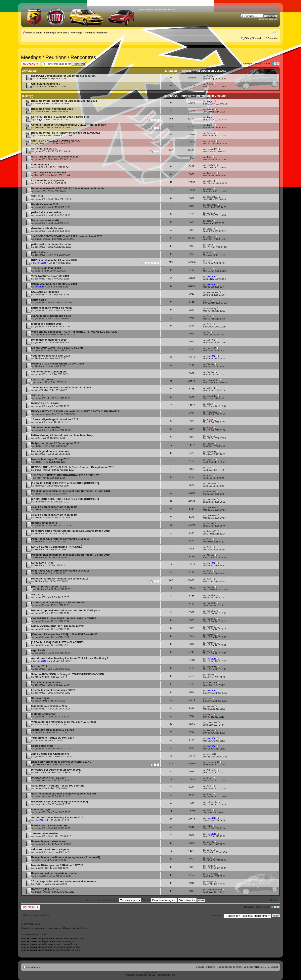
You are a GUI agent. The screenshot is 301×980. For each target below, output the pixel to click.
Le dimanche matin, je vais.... (49, 180)
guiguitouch (41, 143)
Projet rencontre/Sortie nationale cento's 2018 (60, 579)
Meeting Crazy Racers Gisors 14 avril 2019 (58, 364)
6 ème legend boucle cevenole (50, 451)
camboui (211, 141)
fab (208, 332)
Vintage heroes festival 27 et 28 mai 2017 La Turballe (64, 722)
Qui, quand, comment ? (46, 84)
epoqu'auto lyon (41, 810)
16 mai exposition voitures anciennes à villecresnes (64, 881)
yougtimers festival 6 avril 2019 (51, 356)
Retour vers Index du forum (37, 915)
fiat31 (210, 826)
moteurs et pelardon (44, 714)
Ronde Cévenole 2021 (45, 204)
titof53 (210, 245)
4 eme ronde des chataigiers (49, 372)
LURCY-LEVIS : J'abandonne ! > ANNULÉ (57, 547)
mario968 (40, 350)
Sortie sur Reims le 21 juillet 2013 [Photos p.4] (60, 117)
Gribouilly (211, 770)
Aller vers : (217, 916)
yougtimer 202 (40, 165)
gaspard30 (40, 151)
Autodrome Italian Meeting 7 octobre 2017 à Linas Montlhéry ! (70, 658)
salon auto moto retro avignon (50, 849)
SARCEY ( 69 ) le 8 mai (45, 889)
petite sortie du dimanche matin (51, 244)
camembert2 (213, 762)
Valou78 (211, 181)
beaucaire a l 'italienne (45, 292)
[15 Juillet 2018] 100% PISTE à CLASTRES (57, 642)
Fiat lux (39, 358)
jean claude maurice (45, 772)
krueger (39, 884)
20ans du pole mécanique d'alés (51, 316)
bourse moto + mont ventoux (49, 825)
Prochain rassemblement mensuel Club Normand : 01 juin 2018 (71, 491)
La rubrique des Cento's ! (57, 33)
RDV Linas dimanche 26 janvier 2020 (54, 260)
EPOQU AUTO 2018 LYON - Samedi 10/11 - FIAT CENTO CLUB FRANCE (75, 411)
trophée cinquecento (44, 523)
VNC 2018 (37, 395)
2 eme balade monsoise (46, 682)
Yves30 (210, 842)
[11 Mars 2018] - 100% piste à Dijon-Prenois (58, 602)
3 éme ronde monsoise (45, 427)
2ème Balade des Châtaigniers (50, 754)
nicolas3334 (213, 380)
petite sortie (39, 300)
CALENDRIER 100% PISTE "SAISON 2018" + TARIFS (64, 618)
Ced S (38, 183)
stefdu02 (39, 167)
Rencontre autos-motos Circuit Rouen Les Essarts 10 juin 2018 (70, 531)
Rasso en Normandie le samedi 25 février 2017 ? (61, 762)
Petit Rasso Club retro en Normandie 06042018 (60, 571)
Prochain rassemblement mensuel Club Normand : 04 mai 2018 (70, 555)
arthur (40, 382)
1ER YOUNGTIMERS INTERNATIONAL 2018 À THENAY (65, 475)
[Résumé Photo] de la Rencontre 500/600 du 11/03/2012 (65, 133)
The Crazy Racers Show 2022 (49, 172)
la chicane (212, 683)
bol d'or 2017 (39, 666)
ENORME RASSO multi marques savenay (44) (60, 802)
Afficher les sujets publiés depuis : (113, 900)
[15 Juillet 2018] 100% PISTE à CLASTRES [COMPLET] (65, 483)
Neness (211, 133)
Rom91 (210, 109)
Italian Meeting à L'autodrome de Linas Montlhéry (62, 435)
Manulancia (212, 292)
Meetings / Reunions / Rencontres (90, 33)
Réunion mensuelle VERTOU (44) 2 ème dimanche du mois (68, 188)
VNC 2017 (37, 595)
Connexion (273, 38)
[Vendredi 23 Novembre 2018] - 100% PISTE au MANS (64, 634)
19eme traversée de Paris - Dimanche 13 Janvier (61, 387)
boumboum (212, 595)
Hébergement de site (166, 975)
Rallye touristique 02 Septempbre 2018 (55, 443)
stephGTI (211, 754)
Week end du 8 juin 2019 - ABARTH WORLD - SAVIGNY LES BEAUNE (74, 332)
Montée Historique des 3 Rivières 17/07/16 (57, 865)
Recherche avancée (267, 19)
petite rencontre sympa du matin (52, 308)
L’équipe (200, 967)
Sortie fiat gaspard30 (44, 149)
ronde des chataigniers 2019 (49, 340)
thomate (39, 104)
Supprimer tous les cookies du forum (224, 967)
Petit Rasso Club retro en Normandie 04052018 (60, 539)
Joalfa (38, 78)
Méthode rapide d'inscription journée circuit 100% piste (66, 610)
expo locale (38, 650)
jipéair (38, 191)
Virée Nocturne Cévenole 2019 (50, 276)
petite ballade (40, 252)
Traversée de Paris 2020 (46, 268)
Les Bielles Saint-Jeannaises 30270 (53, 690)
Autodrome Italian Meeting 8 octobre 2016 (57, 817)
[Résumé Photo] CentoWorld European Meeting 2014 (64, 101)
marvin (38, 788)
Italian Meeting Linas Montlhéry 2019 (54, 284)
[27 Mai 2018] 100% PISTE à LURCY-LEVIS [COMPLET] (65, 499)
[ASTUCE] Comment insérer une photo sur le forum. (64, 76)
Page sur (263, 64)
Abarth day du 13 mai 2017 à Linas (53, 730)
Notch (210, 420)
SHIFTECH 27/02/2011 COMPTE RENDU (56, 141)
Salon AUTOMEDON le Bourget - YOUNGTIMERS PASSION (68, 674)
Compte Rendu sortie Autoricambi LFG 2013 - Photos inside (69, 125)
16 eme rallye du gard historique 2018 (55, 419)
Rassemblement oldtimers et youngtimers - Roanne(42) (66, 857)
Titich (209, 157)
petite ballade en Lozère (46, 212)
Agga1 (210, 101)
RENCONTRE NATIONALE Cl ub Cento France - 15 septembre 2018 (73, 467)
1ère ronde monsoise (44, 833)
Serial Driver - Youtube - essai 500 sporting (58, 786)
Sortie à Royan (40, 698)
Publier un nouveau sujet (31, 64)
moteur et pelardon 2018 (46, 324)
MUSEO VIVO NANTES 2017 (49, 778)
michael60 (40, 510)
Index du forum (34, 33)
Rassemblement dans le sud (49, 841)
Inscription (258, 38)
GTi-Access (41, 876)
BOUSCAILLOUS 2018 (45, 403)
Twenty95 (40, 175)
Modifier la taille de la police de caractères (275, 32)
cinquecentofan (43, 239)
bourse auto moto (42, 746)
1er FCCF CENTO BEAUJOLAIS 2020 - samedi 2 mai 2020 (67, 236)
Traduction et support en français (140, 975)
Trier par (159, 900)
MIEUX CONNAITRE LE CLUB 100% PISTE (58, 626)
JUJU (210, 213)
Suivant (274, 900)
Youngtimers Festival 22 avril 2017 (53, 738)
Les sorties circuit (43, 380)
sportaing (211, 308)
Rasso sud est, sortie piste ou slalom (54, 873)
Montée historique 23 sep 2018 (50, 459)
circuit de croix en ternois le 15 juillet (54, 507)
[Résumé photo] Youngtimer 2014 (52, 109)
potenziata (212, 722)
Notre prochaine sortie (45, 220)
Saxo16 (211, 523)
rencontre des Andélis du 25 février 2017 (56, 770)
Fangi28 (39, 868)
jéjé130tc (40, 127)
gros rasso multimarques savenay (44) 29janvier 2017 (64, 794)
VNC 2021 (37, 196)
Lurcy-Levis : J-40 (42, 563)
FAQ (247, 38)
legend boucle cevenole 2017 (49, 706)
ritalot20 (39, 677)
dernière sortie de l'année (47, 228)
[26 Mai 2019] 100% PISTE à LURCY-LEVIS (57, 348)
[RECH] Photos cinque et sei (49, 587)
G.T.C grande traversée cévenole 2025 (55, 157)
